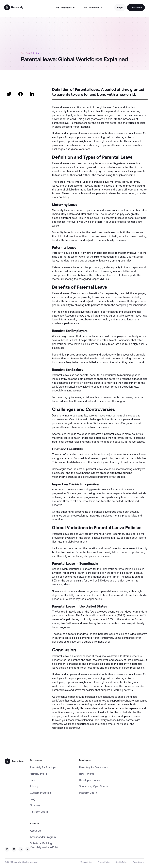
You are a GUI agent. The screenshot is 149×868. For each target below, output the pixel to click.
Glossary (35, 805)
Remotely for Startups (43, 767)
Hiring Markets (38, 774)
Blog (33, 799)
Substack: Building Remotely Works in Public (45, 845)
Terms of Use (86, 862)
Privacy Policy (104, 862)
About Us (35, 831)
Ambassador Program (43, 837)
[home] (14, 7)
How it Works (87, 774)
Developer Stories (90, 780)
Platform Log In (39, 812)
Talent (34, 780)
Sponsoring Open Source (94, 786)
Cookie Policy (121, 862)
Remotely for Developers (94, 767)
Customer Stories (40, 793)
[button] (65, 7)
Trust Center (139, 862)
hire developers (120, 716)
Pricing (34, 786)
